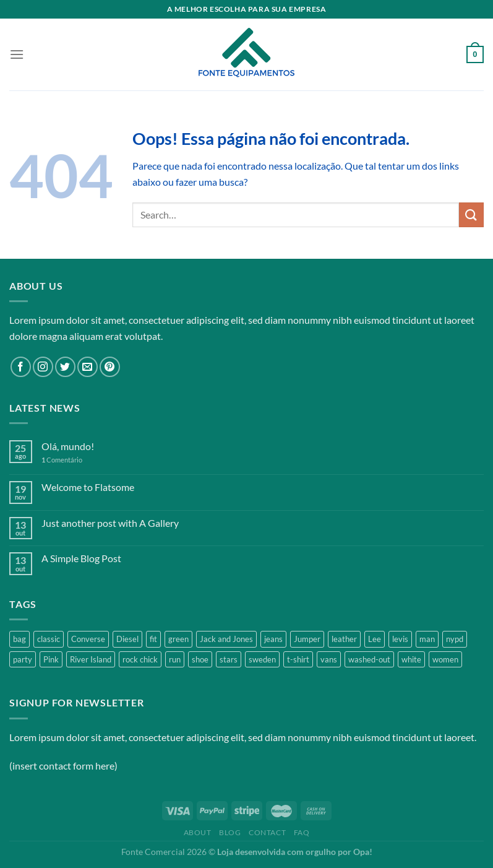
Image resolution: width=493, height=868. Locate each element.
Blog (230, 832)
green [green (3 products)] (178, 639)
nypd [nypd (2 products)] (455, 639)
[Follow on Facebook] (21, 367)
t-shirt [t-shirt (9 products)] (298, 659)
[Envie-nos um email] (88, 367)
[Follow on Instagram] (43, 367)
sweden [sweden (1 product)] (262, 659)
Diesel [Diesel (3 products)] (127, 639)
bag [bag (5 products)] (19, 639)
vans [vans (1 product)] (329, 659)
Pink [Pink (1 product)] (51, 659)
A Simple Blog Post (81, 558)
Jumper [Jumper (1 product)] (307, 639)
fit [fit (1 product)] (153, 639)
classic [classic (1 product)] (49, 639)
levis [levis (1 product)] (400, 639)
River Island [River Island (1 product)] (91, 659)
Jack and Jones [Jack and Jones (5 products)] (226, 639)
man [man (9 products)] (427, 639)
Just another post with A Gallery (110, 523)
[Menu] (17, 54)
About (198, 832)
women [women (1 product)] (445, 659)
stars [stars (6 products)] (229, 659)
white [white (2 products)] (411, 659)
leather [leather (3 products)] (344, 639)
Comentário (62, 460)
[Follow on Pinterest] (110, 367)
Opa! (363, 852)
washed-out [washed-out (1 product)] (369, 659)
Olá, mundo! (68, 446)
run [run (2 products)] (175, 659)
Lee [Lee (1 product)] (375, 639)
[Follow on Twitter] (65, 367)
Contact (267, 832)
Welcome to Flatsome (88, 487)
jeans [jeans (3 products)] (273, 639)
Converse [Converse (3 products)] (88, 639)
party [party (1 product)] (23, 659)
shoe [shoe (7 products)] (200, 659)
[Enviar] (471, 215)
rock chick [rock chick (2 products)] (140, 659)
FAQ (302, 832)
